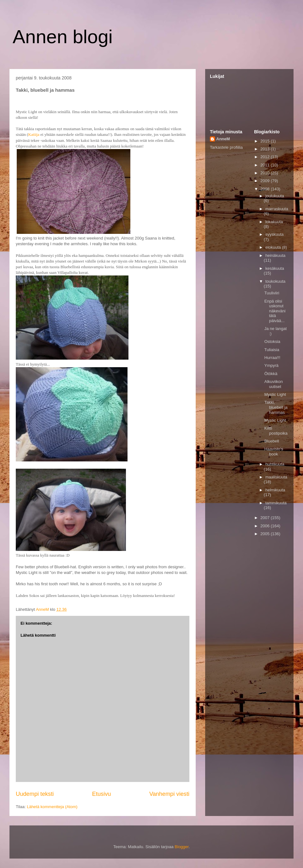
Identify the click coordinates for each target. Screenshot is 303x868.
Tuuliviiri (272, 293)
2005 (266, 534)
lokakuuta (274, 222)
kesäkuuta (275, 268)
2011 (266, 165)
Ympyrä (271, 365)
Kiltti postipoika (276, 431)
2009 (266, 181)
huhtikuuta (275, 464)
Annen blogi (63, 37)
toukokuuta (276, 281)
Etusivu (102, 794)
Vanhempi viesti (169, 794)
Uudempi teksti (35, 794)
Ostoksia (272, 341)
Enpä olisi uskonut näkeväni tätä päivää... (275, 311)
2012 (266, 157)
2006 (266, 526)
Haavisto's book (274, 451)
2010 (266, 173)
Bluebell (271, 441)
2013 (266, 149)
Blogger (181, 847)
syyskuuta (275, 234)
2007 (266, 518)
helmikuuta (275, 490)
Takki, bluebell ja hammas (276, 407)
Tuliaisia (272, 350)
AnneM (223, 139)
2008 (266, 189)
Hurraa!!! (272, 358)
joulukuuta (275, 196)
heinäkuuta (276, 255)
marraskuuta (277, 209)
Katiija (34, 134)
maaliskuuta (276, 477)
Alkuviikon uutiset (273, 384)
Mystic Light (275, 394)
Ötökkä (271, 374)
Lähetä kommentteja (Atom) (52, 807)
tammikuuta (276, 503)
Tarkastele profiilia (226, 147)
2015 (266, 141)
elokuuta (274, 247)
